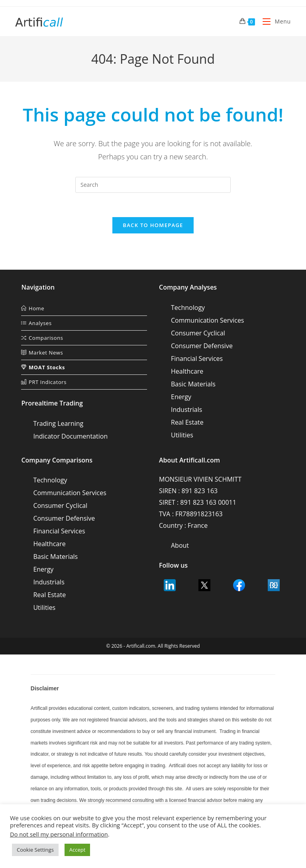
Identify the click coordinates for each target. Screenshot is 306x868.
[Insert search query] (153, 185)
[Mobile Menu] (274, 21)
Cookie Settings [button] (35, 850)
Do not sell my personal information (59, 834)
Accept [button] (77, 850)
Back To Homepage (153, 225)
